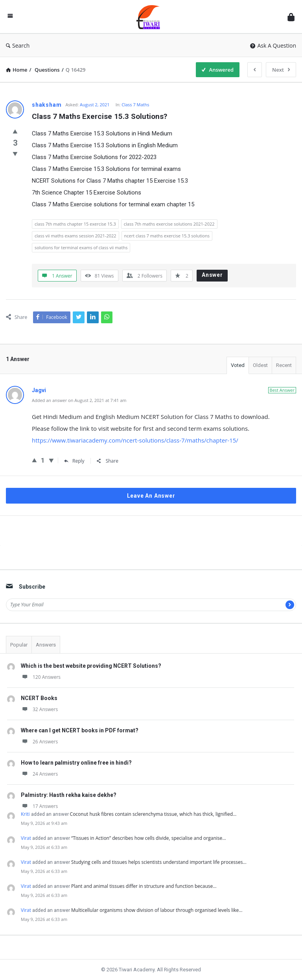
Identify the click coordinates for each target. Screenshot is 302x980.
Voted (238, 365)
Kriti (25, 814)
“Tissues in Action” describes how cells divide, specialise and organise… (149, 838)
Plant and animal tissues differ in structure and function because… (144, 886)
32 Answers (39, 709)
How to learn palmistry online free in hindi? (76, 763)
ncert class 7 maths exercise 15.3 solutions (167, 236)
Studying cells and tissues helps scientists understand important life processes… (159, 862)
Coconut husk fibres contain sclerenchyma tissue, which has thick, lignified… (153, 814)
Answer (212, 275)
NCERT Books (39, 698)
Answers (46, 645)
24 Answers (39, 774)
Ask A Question (273, 45)
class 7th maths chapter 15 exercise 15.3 (75, 224)
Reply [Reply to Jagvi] (74, 461)
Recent (284, 365)
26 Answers (39, 742)
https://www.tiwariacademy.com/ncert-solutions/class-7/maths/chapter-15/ (135, 440)
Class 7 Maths (135, 105)
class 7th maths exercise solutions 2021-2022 (169, 224)
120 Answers (41, 677)
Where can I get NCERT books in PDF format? (80, 730)
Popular (19, 645)
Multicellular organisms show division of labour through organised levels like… (157, 910)
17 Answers (39, 806)
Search (18, 45)
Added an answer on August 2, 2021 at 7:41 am (79, 400)
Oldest (260, 365)
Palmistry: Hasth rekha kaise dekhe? (69, 795)
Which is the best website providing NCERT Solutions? (91, 666)
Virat (26, 838)
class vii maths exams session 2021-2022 (75, 236)
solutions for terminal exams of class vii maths (81, 247)
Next (281, 70)
